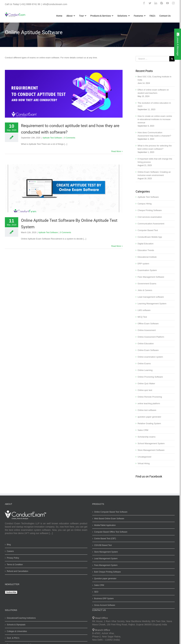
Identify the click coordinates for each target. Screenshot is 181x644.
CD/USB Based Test (103, 545)
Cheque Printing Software (150, 210)
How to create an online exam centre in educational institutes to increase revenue (155, 119)
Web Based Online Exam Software (109, 519)
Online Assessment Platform (151, 337)
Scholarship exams (146, 437)
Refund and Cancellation (17, 571)
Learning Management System (152, 304)
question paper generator (149, 417)
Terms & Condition (15, 565)
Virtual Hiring (144, 463)
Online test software (147, 410)
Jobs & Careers (145, 290)
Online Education (146, 344)
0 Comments (70, 138)
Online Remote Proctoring (150, 397)
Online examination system (150, 357)
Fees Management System (106, 565)
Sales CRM (143, 430)
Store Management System (106, 552)
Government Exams (147, 284)
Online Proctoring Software (150, 377)
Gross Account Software (105, 605)
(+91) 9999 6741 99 (30, 4)
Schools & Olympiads (16, 625)
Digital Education (146, 244)
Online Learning (145, 370)
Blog (9, 545)
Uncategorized (144, 457)
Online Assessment (147, 330)
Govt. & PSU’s (13, 638)
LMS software (144, 310)
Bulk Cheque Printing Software (108, 572)
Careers (10, 551)
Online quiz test (145, 390)
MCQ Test (142, 317)
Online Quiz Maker (146, 383)
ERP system (143, 264)
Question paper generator (105, 579)
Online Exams (144, 364)
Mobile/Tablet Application (105, 525)
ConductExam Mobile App (150, 237)
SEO (96, 592)
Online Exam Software (148, 350)
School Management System (151, 443)
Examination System (147, 270)
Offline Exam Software (148, 324)
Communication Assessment (151, 224)
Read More (116, 151)
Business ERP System (104, 599)
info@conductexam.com (55, 4)
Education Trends (146, 250)
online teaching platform (149, 403)
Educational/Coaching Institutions (21, 618)
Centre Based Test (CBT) (105, 539)
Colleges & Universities (17, 631)
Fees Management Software (151, 277)
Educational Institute (147, 257)
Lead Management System (106, 559)
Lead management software (151, 297)
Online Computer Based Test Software (111, 512)
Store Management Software (151, 450)
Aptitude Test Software (52, 138)
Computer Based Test (148, 230)
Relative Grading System (149, 423)
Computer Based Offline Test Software (111, 532)
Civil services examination (150, 217)
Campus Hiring (145, 204)
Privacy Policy (13, 558)
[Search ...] (152, 59)
